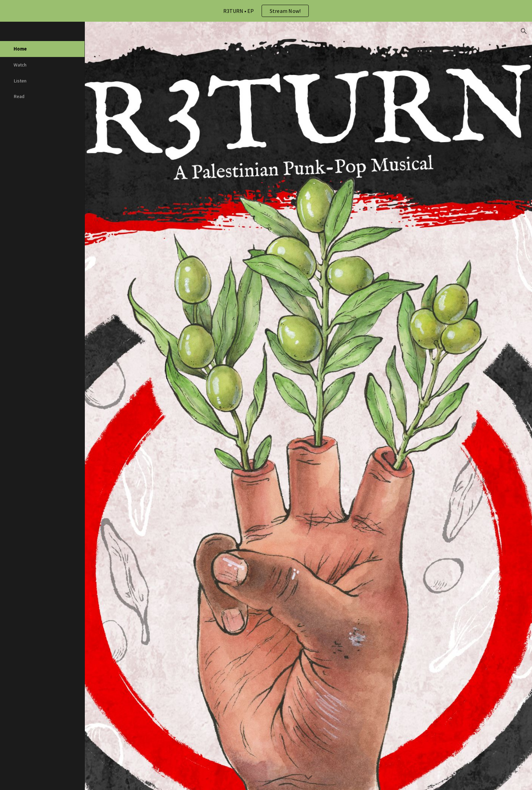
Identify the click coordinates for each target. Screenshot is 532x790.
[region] (266, 11)
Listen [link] (20, 81)
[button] (524, 31)
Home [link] (20, 49)
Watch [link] (20, 65)
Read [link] (19, 96)
